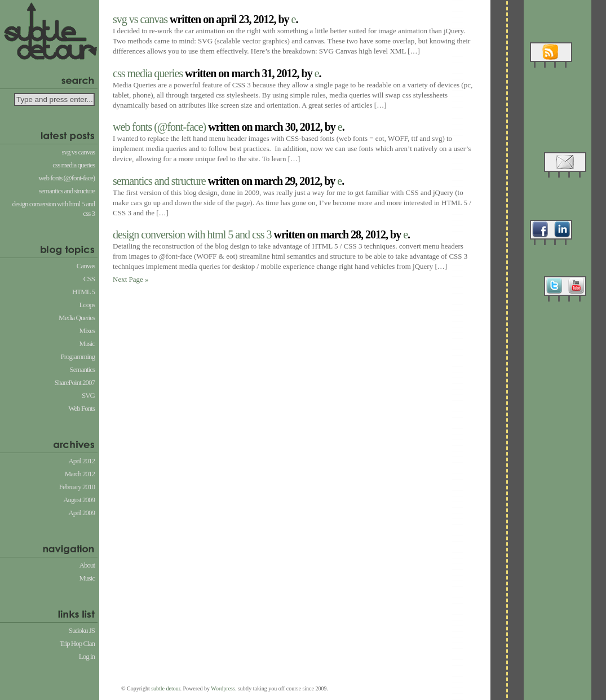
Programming (78, 356)
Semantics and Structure (67, 191)
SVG (88, 395)
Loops (87, 305)
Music (87, 344)
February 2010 (77, 487)
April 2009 (81, 513)
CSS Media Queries (74, 165)
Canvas (86, 266)
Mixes (87, 331)
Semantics (82, 369)
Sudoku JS (82, 630)
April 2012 (81, 461)
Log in (87, 656)
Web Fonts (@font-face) (67, 178)
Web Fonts (81, 408)
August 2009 (79, 500)
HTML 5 (83, 292)
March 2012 (80, 474)
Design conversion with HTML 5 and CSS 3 (54, 209)
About (87, 565)
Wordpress (223, 688)
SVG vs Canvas (79, 152)
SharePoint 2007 (75, 382)
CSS (89, 279)
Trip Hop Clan (77, 643)
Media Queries (77, 318)
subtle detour (165, 688)
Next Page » (131, 279)
